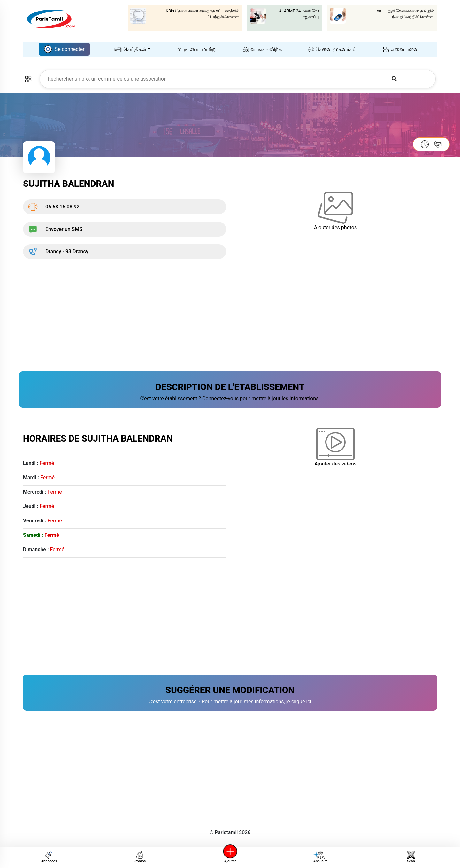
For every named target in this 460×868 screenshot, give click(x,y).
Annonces (49, 857)
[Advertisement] (215, 311)
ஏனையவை (401, 49)
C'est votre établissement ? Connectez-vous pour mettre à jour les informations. (230, 399)
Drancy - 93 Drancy (58, 252)
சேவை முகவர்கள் (333, 49)
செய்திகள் (130, 49)
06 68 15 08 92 (54, 207)
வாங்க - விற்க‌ (262, 49)
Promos (139, 857)
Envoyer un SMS (55, 229)
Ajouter (230, 857)
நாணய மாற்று (196, 49)
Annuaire (320, 857)
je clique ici (299, 702)
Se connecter (64, 49)
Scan (411, 857)
